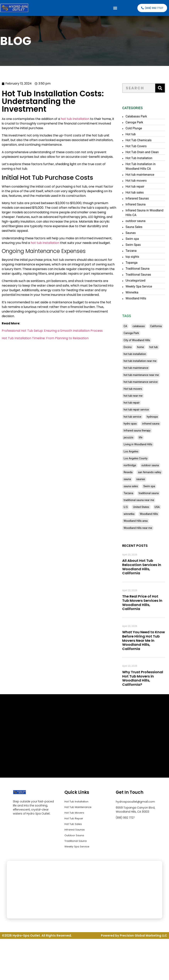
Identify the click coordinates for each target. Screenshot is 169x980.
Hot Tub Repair (74, 820)
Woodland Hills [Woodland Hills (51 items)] (153, 514)
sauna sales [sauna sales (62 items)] (134, 486)
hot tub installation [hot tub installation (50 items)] (139, 354)
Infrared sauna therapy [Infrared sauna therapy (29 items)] (141, 431)
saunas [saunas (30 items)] (144, 479)
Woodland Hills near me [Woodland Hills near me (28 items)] (142, 528)
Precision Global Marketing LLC (143, 938)
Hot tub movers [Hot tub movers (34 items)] (137, 389)
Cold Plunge (138, 128)
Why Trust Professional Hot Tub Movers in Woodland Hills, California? (146, 678)
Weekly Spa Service (143, 286)
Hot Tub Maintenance (79, 808)
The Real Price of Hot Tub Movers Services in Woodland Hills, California (146, 603)
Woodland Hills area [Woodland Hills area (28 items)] (139, 521)
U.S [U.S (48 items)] (129, 507)
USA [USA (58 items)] (161, 507)
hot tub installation (66, 119)
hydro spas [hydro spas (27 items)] (134, 424)
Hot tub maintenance (144, 175)
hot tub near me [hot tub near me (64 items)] (137, 396)
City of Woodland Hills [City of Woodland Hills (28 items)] (141, 340)
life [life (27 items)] (144, 437)
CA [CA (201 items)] (129, 326)
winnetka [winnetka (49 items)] (133, 514)
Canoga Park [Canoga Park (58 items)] (135, 333)
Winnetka (136, 292)
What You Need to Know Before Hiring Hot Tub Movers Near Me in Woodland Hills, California (147, 640)
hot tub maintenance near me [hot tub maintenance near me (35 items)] (145, 375)
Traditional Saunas (142, 275)
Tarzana (135, 251)
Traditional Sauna (141, 269)
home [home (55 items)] (144, 347)
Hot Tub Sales (74, 825)
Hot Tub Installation (143, 158)
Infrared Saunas (75, 831)
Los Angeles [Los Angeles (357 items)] (135, 451)
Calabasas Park (140, 116)
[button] (115, 8)
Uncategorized (139, 281)
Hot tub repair (139, 187)
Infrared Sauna (139, 204)
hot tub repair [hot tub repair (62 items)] (135, 403)
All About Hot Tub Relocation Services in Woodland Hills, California (145, 567)
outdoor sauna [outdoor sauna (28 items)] (154, 465)
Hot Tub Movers (75, 814)
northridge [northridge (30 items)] (134, 465)
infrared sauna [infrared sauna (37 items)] (154, 424)
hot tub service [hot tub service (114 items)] (136, 417)
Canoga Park (138, 122)
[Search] (164, 88)
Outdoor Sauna (75, 837)
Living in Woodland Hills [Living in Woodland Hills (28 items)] (142, 444)
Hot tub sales (138, 192)
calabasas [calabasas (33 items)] (142, 326)
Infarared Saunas (141, 198)
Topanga (135, 263)
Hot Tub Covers (140, 146)
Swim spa (136, 239)
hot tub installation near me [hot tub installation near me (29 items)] (144, 361)
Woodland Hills (140, 298)
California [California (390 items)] (160, 326)
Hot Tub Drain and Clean (146, 152)
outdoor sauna (139, 221)
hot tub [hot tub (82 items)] (157, 347)
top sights (136, 257)
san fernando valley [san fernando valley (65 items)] (153, 472)
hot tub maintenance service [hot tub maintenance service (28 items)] (144, 382)
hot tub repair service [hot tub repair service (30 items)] (140, 410)
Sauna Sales (138, 227)
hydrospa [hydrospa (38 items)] (156, 417)
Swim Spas (137, 245)
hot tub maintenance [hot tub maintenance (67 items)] (140, 368)
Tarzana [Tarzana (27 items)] (132, 493)
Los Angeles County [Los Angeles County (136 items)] (139, 458)
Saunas (134, 233)
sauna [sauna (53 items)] (131, 479)
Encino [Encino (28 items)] (131, 347)
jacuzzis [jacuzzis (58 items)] (132, 437)
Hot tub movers (140, 181)
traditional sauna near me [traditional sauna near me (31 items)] (143, 500)
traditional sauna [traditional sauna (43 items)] (152, 493)
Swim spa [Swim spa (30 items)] (153, 486)
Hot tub (134, 134)
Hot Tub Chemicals (142, 140)
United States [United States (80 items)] (145, 507)
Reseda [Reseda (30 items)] (132, 472)
